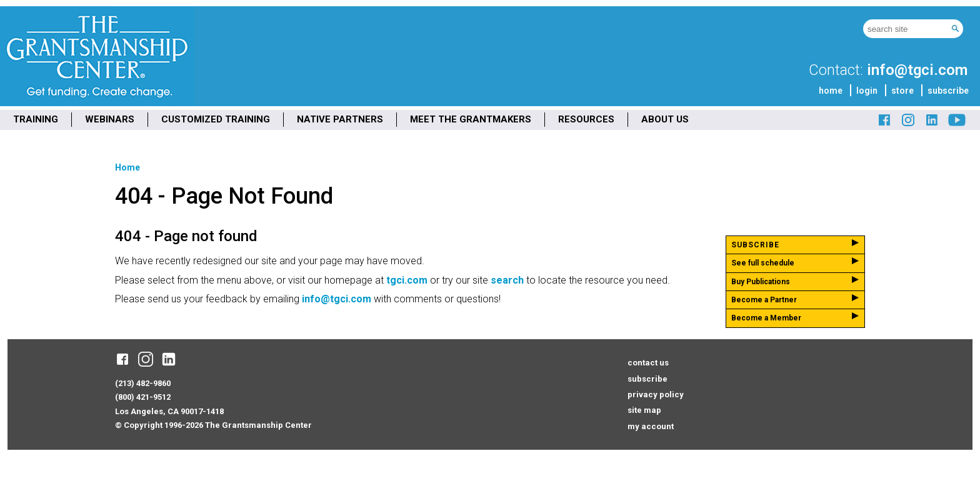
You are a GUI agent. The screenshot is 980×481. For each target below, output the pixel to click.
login (867, 91)
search (507, 280)
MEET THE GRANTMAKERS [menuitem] (471, 119)
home (831, 91)
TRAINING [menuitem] (36, 119)
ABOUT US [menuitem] (665, 119)
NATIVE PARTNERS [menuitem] (340, 119)
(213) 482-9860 (143, 383)
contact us (648, 363)
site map (644, 410)
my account (651, 426)
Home (127, 167)
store (902, 91)
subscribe (948, 91)
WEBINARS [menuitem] (110, 119)
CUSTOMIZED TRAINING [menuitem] (216, 119)
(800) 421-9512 (143, 397)
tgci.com (407, 280)
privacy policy (656, 394)
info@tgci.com (917, 70)
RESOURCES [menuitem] (586, 119)
